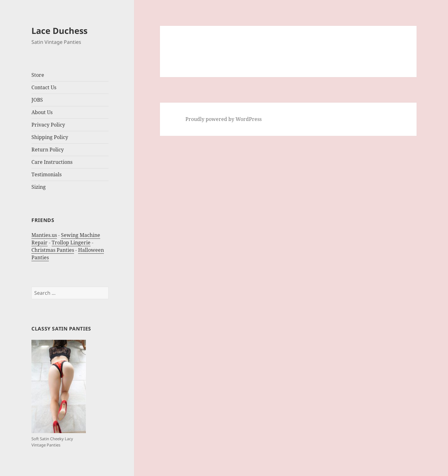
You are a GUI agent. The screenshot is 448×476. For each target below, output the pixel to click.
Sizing (39, 187)
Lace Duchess (59, 31)
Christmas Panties (53, 250)
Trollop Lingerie (71, 243)
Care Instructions (52, 162)
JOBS (37, 100)
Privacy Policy (48, 125)
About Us (42, 112)
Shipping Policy (50, 137)
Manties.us (44, 235)
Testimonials (47, 174)
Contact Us (44, 87)
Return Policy (48, 150)
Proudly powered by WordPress (224, 119)
